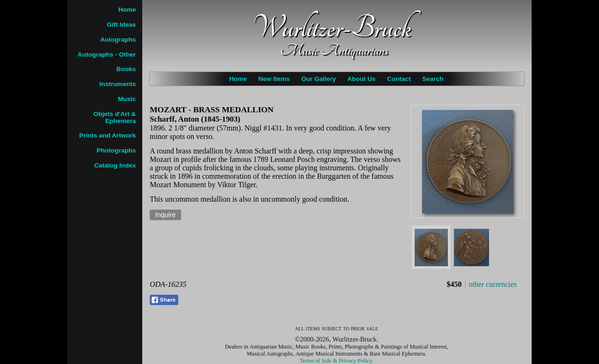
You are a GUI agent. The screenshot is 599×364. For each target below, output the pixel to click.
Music (127, 99)
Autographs (118, 40)
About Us (361, 79)
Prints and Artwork (107, 135)
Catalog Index (115, 165)
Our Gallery (319, 79)
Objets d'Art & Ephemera (115, 117)
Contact (399, 79)
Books (126, 69)
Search (433, 79)
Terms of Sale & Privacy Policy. (337, 361)
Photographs (117, 150)
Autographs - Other (107, 55)
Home (238, 79)
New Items (274, 79)
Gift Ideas (121, 25)
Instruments (118, 84)
